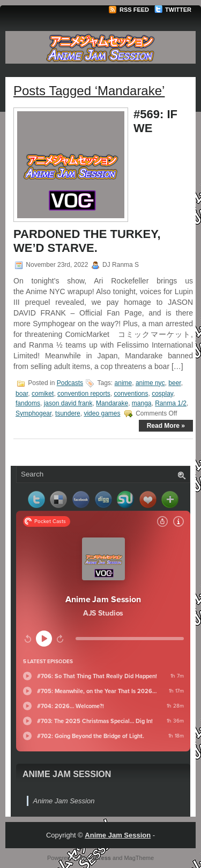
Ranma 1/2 (171, 403)
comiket (43, 394)
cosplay (162, 394)
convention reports (84, 394)
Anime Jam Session (67, 774)
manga (142, 403)
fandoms (28, 403)
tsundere (68, 413)
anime (124, 383)
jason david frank (68, 403)
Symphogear (33, 413)
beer (174, 383)
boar (22, 394)
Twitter (173, 10)
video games (102, 413)
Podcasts (70, 383)
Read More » (166, 426)
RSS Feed (129, 10)
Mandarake (112, 403)
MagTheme (139, 858)
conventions (131, 394)
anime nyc (150, 383)
